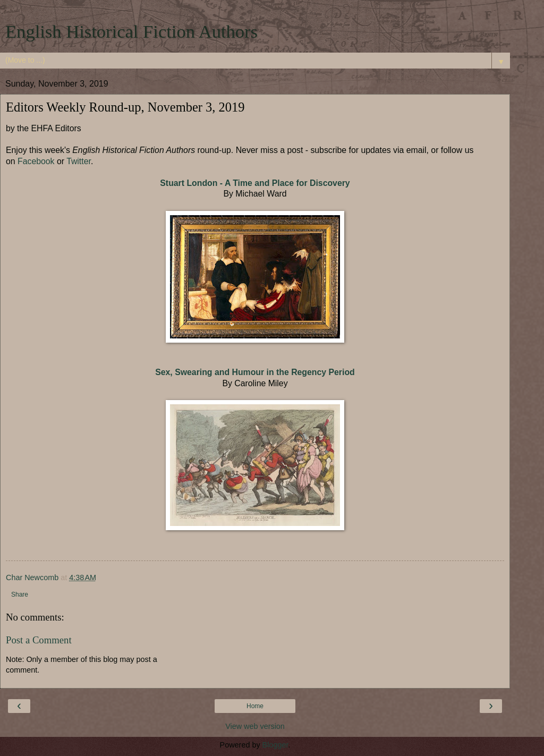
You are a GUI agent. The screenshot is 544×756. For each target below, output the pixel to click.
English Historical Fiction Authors (131, 31)
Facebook (36, 161)
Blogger (275, 745)
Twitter (79, 161)
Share (20, 594)
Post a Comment (39, 640)
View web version (255, 726)
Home (255, 706)
